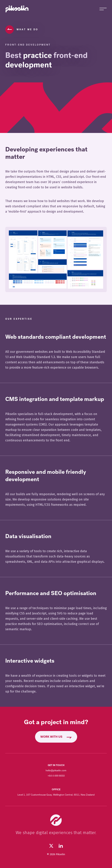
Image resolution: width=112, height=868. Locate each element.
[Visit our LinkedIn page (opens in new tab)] (61, 846)
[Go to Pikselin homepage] (17, 9)
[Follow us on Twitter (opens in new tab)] (51, 846)
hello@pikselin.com (56, 770)
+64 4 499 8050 (56, 776)
